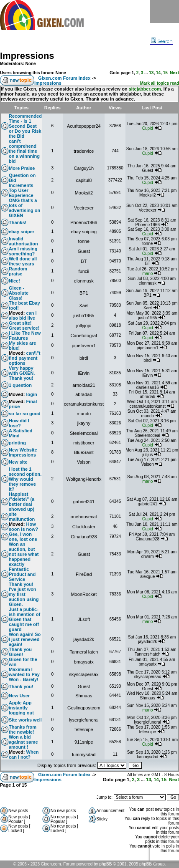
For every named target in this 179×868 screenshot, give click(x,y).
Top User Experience (21, 193)
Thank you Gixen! (20, 652)
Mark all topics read (160, 83)
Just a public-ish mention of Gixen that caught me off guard (24, 619)
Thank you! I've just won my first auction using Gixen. (24, 594)
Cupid (148, 128)
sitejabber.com (145, 89)
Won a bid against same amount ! (23, 742)
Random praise (18, 271)
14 (158, 73)
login (32, 394)
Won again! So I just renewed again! (25, 639)
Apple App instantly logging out (21, 708)
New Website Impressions (23, 452)
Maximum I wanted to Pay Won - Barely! (24, 674)
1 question (20, 385)
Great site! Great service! (24, 325)
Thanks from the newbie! (23, 729)
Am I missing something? (23, 251)
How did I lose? (19, 423)
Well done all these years (23, 261)
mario (147, 274)
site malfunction (22, 517)
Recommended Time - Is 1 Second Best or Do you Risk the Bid (25, 126)
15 (165, 73)
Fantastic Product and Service (22, 574)
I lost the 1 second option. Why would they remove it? (25, 479)
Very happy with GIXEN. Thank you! (22, 373)
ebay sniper (22, 232)
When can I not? (24, 754)
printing (17, 443)
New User (19, 696)
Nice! (14, 281)
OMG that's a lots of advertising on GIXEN (24, 208)
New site (18, 462)
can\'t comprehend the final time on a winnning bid (24, 151)
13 (151, 73)
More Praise (22, 168)
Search (162, 41)
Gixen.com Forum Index (64, 78)
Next (174, 73)
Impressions (27, 56)
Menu (164, 11)
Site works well (25, 720)
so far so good (25, 414)
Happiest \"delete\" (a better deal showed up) (22, 502)
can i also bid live (23, 315)
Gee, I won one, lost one (23, 537)
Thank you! (21, 686)
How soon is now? (23, 527)
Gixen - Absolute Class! (19, 293)
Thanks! (18, 222)
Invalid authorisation (23, 241)
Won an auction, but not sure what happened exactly (24, 554)
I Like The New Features (25, 336)
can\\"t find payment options (25, 358)
